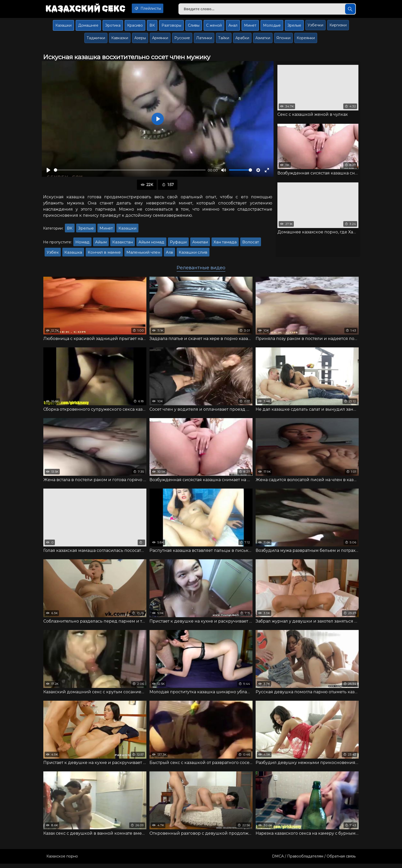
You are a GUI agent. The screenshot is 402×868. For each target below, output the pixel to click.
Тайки (224, 40)
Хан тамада (225, 244)
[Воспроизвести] (48, 172)
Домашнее (88, 27)
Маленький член (143, 254)
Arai (169, 254)
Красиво (135, 27)
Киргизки (338, 27)
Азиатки (263, 40)
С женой (214, 27)
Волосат (251, 244)
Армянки (160, 40)
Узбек (53, 254)
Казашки (63, 27)
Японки (283, 40)
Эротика (113, 27)
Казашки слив (193, 254)
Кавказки (120, 40)
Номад (82, 244)
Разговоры (171, 27)
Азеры (140, 40)
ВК (152, 27)
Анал (233, 27)
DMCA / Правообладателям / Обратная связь (314, 861)
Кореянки (306, 40)
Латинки (204, 40)
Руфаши (178, 244)
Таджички (96, 40)
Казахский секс (87, 9)
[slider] (130, 172)
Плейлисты (154, 8)
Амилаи (200, 244)
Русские (182, 40)
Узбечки (315, 27)
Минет (250, 27)
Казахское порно (62, 861)
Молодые (272, 27)
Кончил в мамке (104, 254)
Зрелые (294, 27)
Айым (101, 244)
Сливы (194, 27)
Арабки (242, 40)
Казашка (73, 254)
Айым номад (151, 244)
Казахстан (123, 244)
